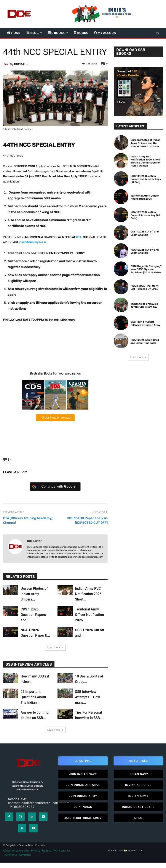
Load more (55, 647)
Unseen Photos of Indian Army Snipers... (34, 594)
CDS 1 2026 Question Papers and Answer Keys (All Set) (145, 179)
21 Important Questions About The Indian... (33, 697)
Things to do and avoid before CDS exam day (144, 305)
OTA (79, 237)
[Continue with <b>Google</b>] (55, 487)
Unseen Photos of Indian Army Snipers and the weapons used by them (145, 143)
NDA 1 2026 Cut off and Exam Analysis (144, 251)
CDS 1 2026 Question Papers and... (33, 615)
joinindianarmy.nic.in (32, 242)
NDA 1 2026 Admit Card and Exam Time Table (144, 341)
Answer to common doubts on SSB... (36, 718)
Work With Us (62, 856)
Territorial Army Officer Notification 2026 (90, 615)
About (7, 856)
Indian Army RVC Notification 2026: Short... (89, 594)
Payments (11, 860)
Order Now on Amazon (56, 418)
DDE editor (21, 64)
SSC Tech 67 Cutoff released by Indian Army (144, 323)
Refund (47, 856)
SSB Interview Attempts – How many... (88, 697)
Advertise (25, 860)
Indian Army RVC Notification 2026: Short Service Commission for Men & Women (145, 161)
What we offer (21, 856)
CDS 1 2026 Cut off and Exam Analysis (144, 233)
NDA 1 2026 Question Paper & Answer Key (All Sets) (147, 215)
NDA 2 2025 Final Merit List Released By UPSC (147, 287)
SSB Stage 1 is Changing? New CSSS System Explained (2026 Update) (145, 269)
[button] (158, 33)
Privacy (36, 856)
